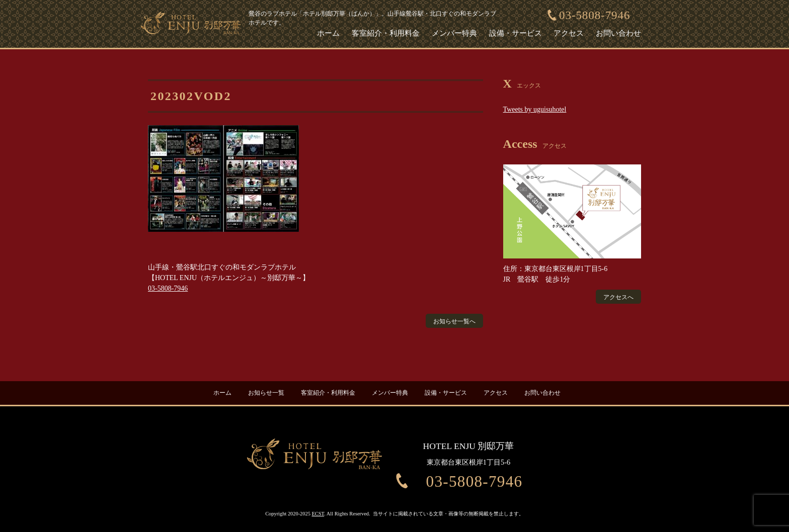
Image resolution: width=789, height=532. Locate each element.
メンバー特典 (454, 33)
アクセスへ (618, 297)
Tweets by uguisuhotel (535, 109)
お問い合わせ (618, 33)
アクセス (569, 33)
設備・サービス (516, 33)
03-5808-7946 (595, 15)
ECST (318, 511)
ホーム (328, 33)
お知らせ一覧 (266, 390)
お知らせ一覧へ (454, 321)
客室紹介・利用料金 (386, 33)
